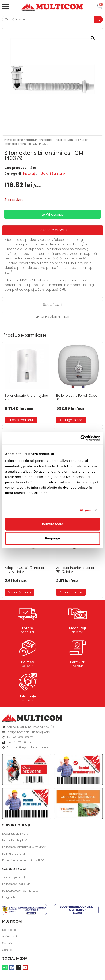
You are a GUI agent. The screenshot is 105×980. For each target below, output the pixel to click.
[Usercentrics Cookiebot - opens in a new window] (80, 438)
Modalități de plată (15, 840)
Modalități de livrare (15, 834)
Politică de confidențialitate (20, 891)
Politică (27, 662)
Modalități (78, 628)
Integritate (9, 897)
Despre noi (9, 930)
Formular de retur (14, 854)
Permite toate (52, 524)
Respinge (53, 538)
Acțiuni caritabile (13, 936)
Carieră (7, 943)
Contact (8, 950)
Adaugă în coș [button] (71, 420)
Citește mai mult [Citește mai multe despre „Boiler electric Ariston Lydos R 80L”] (21, 420)
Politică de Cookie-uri (16, 884)
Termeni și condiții (14, 877)
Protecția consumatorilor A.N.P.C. (24, 860)
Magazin (32, 140)
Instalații (46, 140)
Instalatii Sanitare (67, 140)
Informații (28, 696)
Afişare (86, 510)
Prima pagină (14, 140)
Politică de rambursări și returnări (24, 847)
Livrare (27, 628)
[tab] (52, 230)
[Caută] (48, 19)
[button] (93, 38)
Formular (78, 662)
